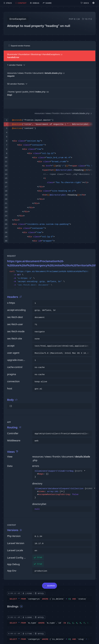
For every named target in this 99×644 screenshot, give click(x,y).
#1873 (81, 471)
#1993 (91, 489)
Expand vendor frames (19, 46)
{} (60, 474)
